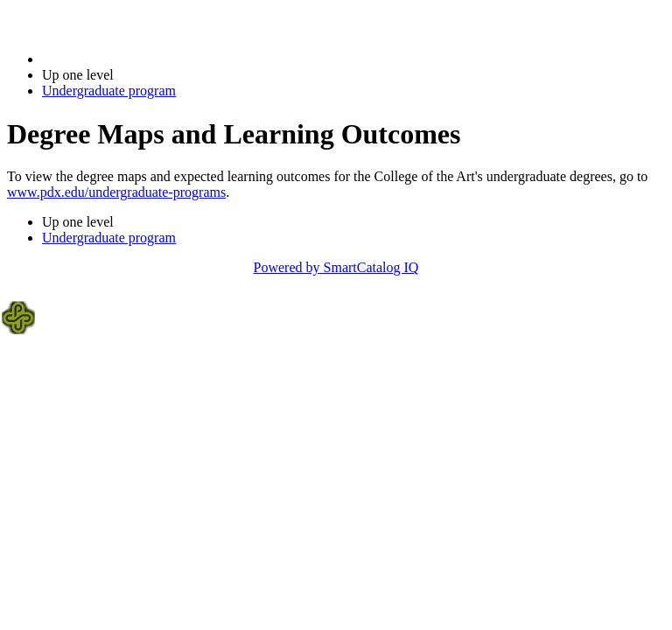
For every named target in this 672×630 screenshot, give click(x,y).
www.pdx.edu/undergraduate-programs (116, 192)
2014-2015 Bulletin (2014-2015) (133, 59)
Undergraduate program (109, 91)
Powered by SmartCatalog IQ (336, 267)
